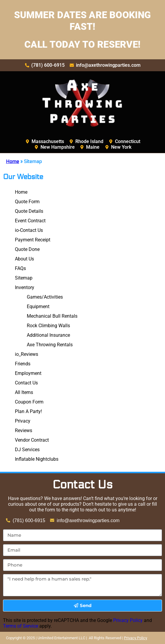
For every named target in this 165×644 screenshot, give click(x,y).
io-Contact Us (29, 230)
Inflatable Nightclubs (37, 459)
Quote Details (29, 211)
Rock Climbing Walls (48, 326)
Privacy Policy (128, 620)
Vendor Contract (32, 440)
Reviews (24, 430)
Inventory (25, 287)
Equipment (38, 307)
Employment (28, 373)
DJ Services (27, 450)
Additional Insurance (48, 335)
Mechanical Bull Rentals (52, 316)
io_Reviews (27, 354)
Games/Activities (45, 297)
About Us (24, 259)
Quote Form (27, 202)
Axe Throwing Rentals (50, 345)
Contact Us (26, 383)
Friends (23, 364)
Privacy (23, 421)
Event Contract (30, 221)
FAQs (20, 268)
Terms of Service (21, 626)
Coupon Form (29, 402)
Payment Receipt (33, 240)
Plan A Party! (28, 411)
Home (13, 161)
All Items (24, 392)
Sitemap (24, 278)
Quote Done (27, 249)
